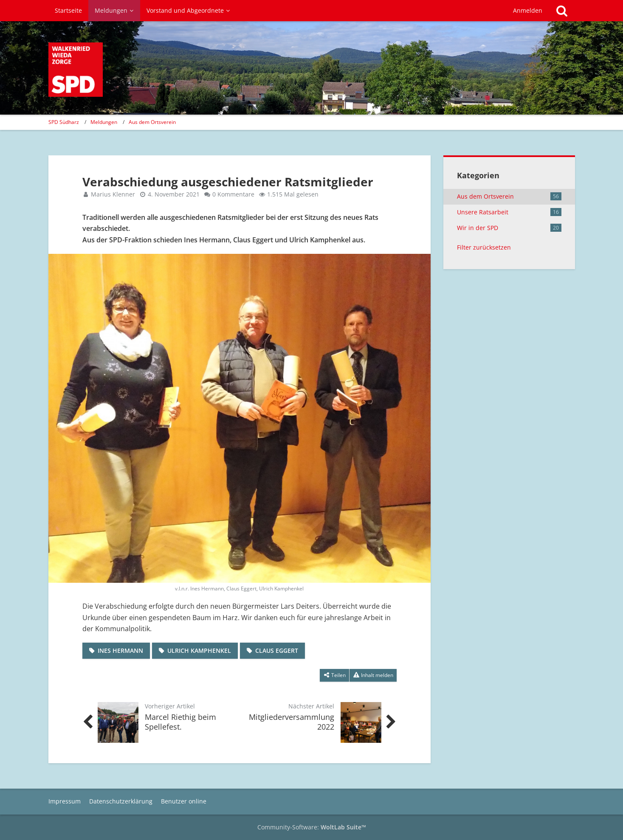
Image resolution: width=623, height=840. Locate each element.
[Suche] (562, 11)
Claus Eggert (277, 650)
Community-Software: (312, 827)
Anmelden (528, 10)
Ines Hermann (120, 650)
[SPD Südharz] (76, 70)
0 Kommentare (233, 194)
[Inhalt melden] (373, 675)
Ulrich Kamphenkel (199, 650)
